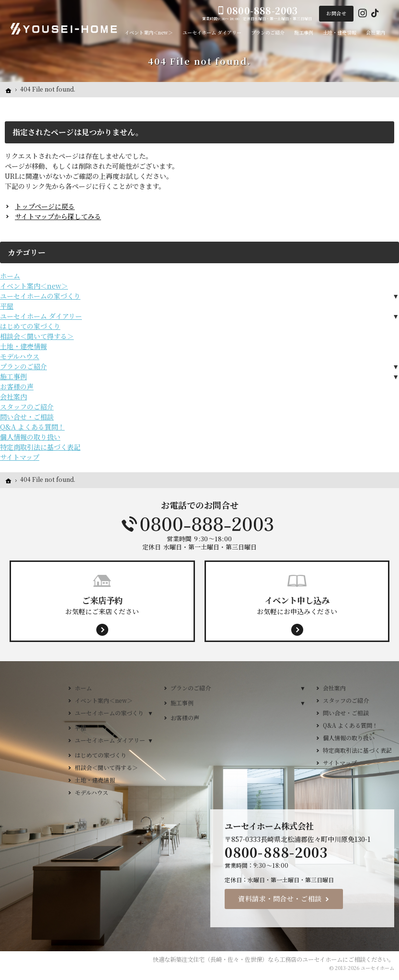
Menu (389, 183)
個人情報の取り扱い (30, 437)
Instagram (362, 13)
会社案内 (13, 397)
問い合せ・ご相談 (27, 417)
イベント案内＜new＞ (34, 286)
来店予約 (389, 256)
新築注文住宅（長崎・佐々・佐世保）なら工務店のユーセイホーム (256, 959)
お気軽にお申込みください (297, 605)
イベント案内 (389, 328)
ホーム (10, 276)
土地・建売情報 (23, 346)
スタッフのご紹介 (27, 407)
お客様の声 (17, 386)
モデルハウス (20, 356)
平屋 (7, 306)
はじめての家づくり (30, 326)
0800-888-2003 (200, 524)
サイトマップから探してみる (58, 216)
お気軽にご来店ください (102, 605)
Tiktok (375, 13)
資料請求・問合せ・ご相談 (280, 898)
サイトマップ (20, 457)
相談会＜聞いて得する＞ (37, 336)
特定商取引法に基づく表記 (40, 447)
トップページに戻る (45, 206)
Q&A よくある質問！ (32, 427)
